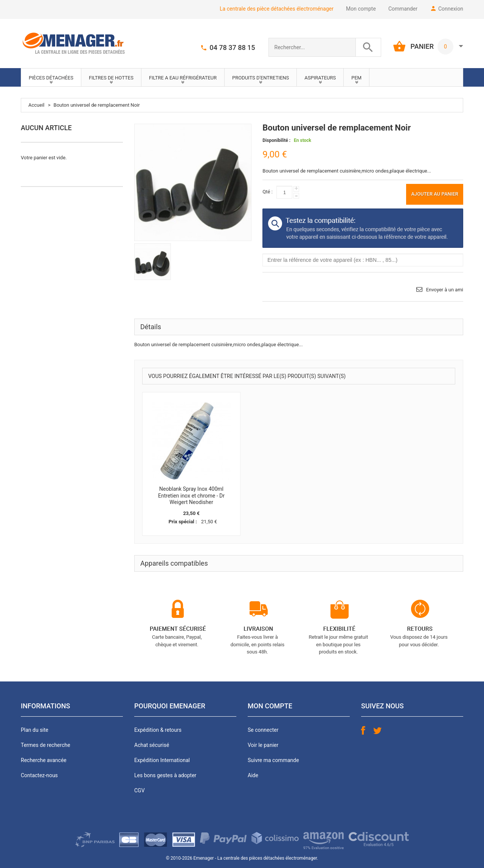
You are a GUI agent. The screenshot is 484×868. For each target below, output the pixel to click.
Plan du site (35, 730)
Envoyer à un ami (445, 290)
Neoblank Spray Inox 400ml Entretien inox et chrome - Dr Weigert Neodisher (191, 495)
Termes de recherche (46, 745)
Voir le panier (263, 745)
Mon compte (361, 9)
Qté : (267, 192)
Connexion (451, 9)
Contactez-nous (39, 775)
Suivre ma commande (273, 760)
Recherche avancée (44, 760)
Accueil (36, 105)
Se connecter (263, 730)
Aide (253, 775)
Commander (403, 9)
